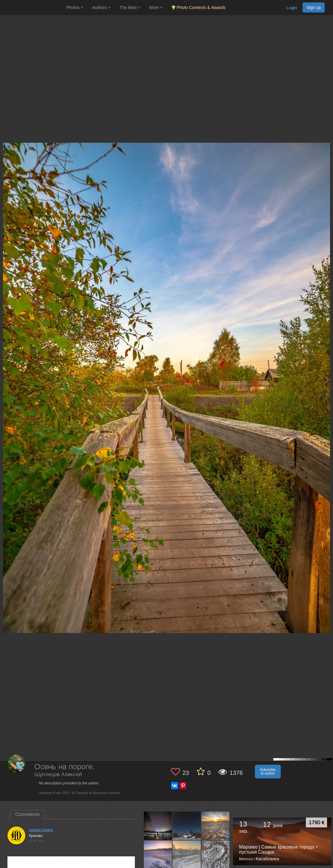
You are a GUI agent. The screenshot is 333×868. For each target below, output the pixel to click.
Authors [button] (101, 7)
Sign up (314, 7)
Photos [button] (75, 7)
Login (292, 8)
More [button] (156, 7)
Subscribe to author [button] (268, 772)
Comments (27, 814)
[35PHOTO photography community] (32, 8)
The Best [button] (130, 7)
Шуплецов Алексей (58, 775)
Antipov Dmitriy (41, 830)
